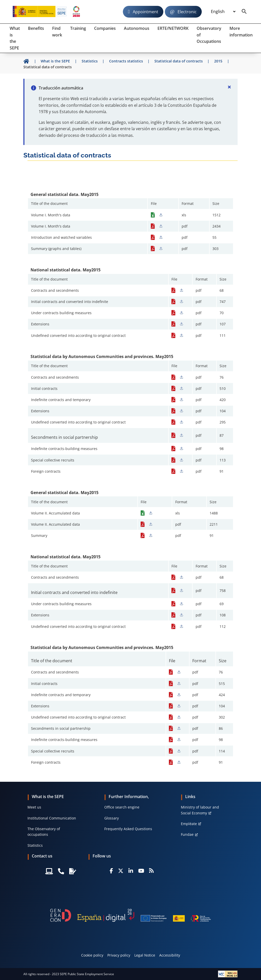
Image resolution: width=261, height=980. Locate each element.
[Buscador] (244, 12)
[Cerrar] (229, 87)
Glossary (112, 818)
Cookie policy (92, 955)
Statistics (35, 845)
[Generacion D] (130, 915)
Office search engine (122, 807)
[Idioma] (223, 12)
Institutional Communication (52, 818)
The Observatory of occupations (44, 832)
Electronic (187, 12)
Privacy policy (119, 955)
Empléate (189, 824)
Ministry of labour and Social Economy (200, 810)
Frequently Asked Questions (128, 829)
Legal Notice (145, 955)
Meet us (34, 807)
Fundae (187, 834)
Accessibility (170, 955)
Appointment (146, 12)
